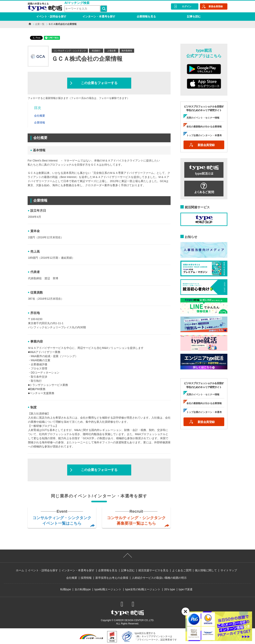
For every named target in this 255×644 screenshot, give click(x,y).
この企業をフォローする (99, 83)
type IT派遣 (186, 589)
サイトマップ (229, 570)
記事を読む (194, 16)
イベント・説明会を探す (51, 16)
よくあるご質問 (182, 570)
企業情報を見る (146, 16)
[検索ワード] (82, 9)
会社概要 (72, 578)
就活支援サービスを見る (153, 570)
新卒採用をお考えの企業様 (112, 578)
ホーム (20, 570)
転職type (66, 589)
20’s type (170, 589)
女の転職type (83, 589)
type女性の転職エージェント (143, 589)
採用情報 (86, 578)
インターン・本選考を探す (99, 16)
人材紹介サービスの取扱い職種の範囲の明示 (159, 578)
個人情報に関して (206, 570)
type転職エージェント (108, 589)
